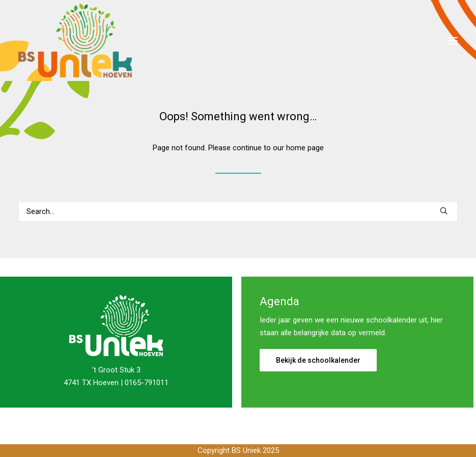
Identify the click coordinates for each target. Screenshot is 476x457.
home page (305, 148)
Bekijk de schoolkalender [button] (318, 360)
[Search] (238, 211)
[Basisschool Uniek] (75, 41)
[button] (453, 41)
